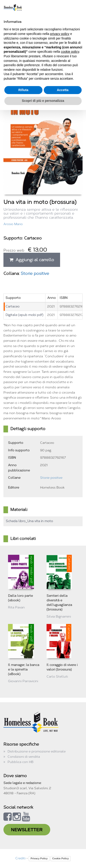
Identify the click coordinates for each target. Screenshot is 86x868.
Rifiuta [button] (23, 90)
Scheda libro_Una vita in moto (29, 521)
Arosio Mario (13, 224)
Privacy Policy (39, 858)
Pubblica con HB (21, 762)
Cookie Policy (61, 858)
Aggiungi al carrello (32, 260)
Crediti (20, 858)
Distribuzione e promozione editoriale (37, 751)
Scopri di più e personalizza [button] (43, 101)
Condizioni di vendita (24, 757)
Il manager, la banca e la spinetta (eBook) (24, 669)
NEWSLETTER (27, 830)
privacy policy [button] (60, 34)
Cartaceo (12, 306)
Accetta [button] (63, 90)
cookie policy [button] (70, 52)
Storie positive (35, 274)
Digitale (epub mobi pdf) (24, 315)
